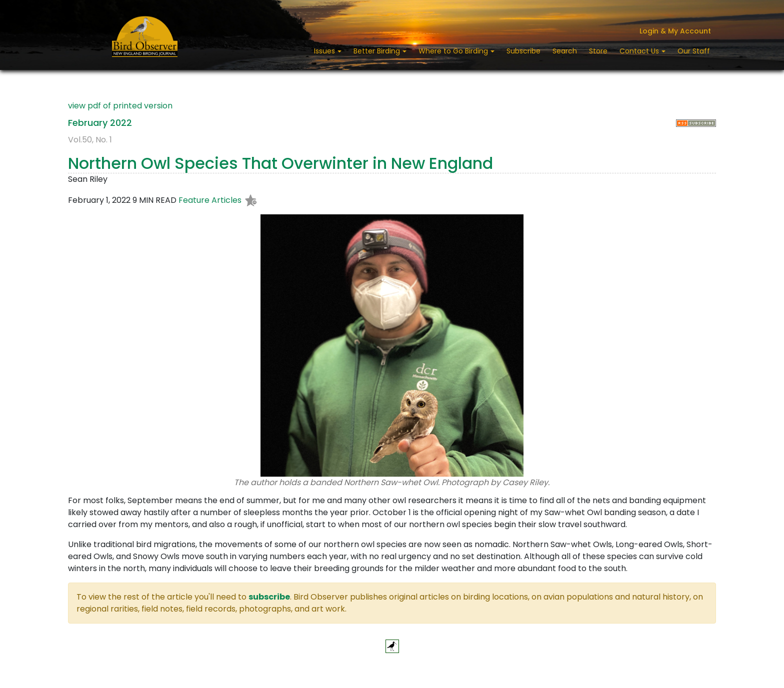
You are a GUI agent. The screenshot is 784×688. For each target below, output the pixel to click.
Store (598, 51)
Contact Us (640, 51)
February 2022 (100, 123)
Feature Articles (210, 201)
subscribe (269, 597)
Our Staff (694, 51)
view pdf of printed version (120, 106)
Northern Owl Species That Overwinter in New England (280, 163)
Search (565, 51)
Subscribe (523, 51)
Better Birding (378, 51)
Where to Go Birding (454, 51)
